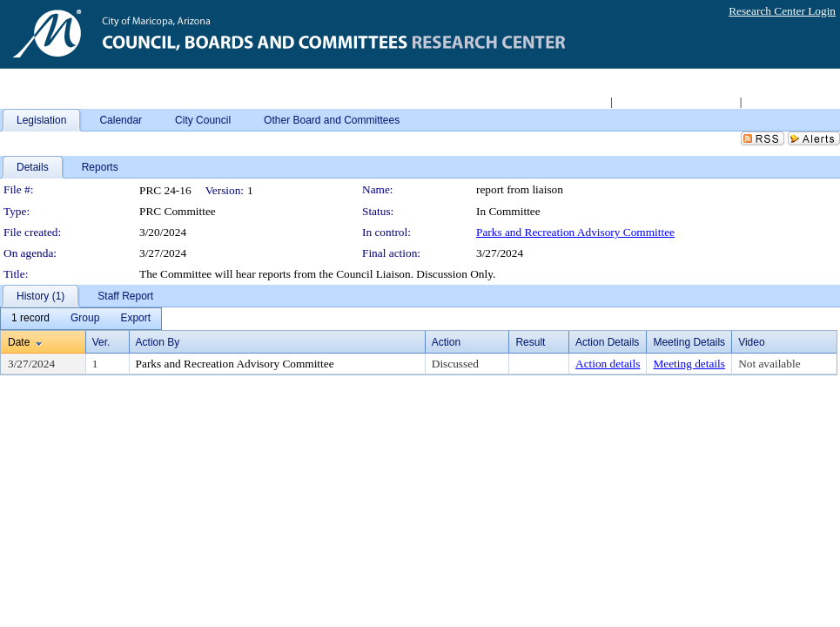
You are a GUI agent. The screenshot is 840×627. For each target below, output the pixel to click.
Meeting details (689, 364)
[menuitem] (30, 319)
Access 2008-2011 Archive (675, 101)
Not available (769, 364)
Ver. (101, 342)
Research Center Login (782, 11)
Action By (158, 342)
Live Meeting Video (790, 101)
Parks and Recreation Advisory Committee (575, 232)
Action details (608, 364)
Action (446, 342)
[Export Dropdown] (135, 319)
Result (530, 342)
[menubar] (81, 319)
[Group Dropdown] (85, 319)
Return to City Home (559, 101)
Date (19, 342)
